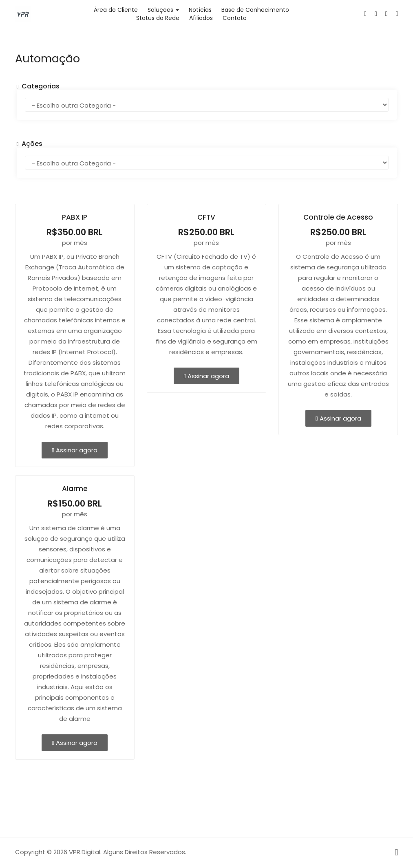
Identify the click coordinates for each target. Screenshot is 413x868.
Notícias (200, 10)
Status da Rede (158, 18)
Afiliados (201, 18)
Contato (235, 18)
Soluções (163, 10)
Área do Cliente (116, 10)
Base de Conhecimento (255, 10)
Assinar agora (74, 450)
